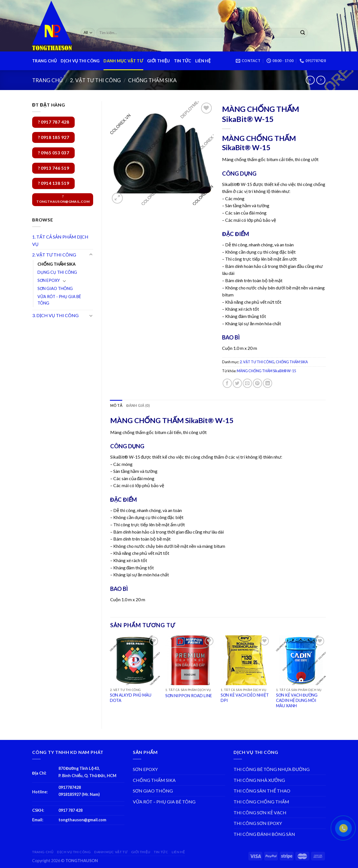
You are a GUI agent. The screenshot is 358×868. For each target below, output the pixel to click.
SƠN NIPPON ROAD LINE (189, 696)
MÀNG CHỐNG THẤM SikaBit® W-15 (266, 371)
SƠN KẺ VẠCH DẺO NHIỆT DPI (245, 698)
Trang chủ (47, 80)
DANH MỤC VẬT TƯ (123, 61)
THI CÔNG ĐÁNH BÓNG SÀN (264, 834)
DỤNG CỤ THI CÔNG (57, 272)
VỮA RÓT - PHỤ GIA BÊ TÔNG (59, 300)
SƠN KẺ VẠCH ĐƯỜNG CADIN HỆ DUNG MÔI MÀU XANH (297, 700)
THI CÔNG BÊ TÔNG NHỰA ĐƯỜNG (272, 769)
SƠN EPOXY (49, 280)
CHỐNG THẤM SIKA (152, 80)
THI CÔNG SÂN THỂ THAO (262, 791)
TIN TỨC (183, 61)
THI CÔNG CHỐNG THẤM (261, 802)
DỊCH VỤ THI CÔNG (80, 61)
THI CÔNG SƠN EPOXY (258, 823)
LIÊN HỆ (203, 61)
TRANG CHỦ (44, 61)
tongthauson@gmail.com (82, 820)
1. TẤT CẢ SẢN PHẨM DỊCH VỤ (60, 240)
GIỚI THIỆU (158, 61)
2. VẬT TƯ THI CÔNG (95, 80)
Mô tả (116, 405)
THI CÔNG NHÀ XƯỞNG (259, 780)
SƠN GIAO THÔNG (55, 288)
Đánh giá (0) (138, 405)
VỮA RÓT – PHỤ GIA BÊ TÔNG (164, 802)
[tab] (116, 405)
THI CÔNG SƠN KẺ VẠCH (260, 812)
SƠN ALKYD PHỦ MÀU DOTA (131, 698)
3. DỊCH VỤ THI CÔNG (55, 315)
